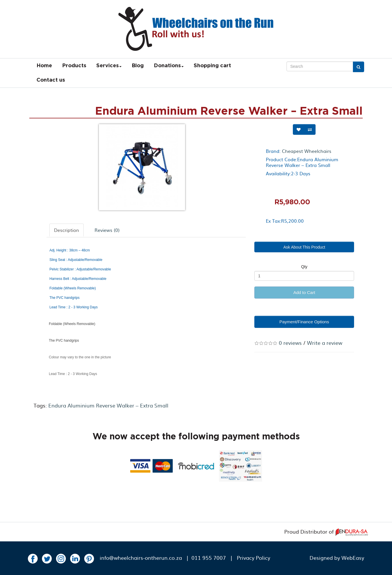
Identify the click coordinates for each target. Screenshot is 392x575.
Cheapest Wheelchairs (307, 151)
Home (44, 66)
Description (67, 230)
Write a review (325, 343)
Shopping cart (212, 66)
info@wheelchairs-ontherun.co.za (141, 558)
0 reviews (290, 343)
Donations (169, 66)
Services (109, 66)
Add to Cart (304, 292)
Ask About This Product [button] (304, 247)
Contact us (51, 80)
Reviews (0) (107, 230)
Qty (304, 267)
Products (74, 66)
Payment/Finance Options (304, 322)
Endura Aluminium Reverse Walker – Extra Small (108, 405)
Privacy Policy (253, 558)
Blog (138, 66)
